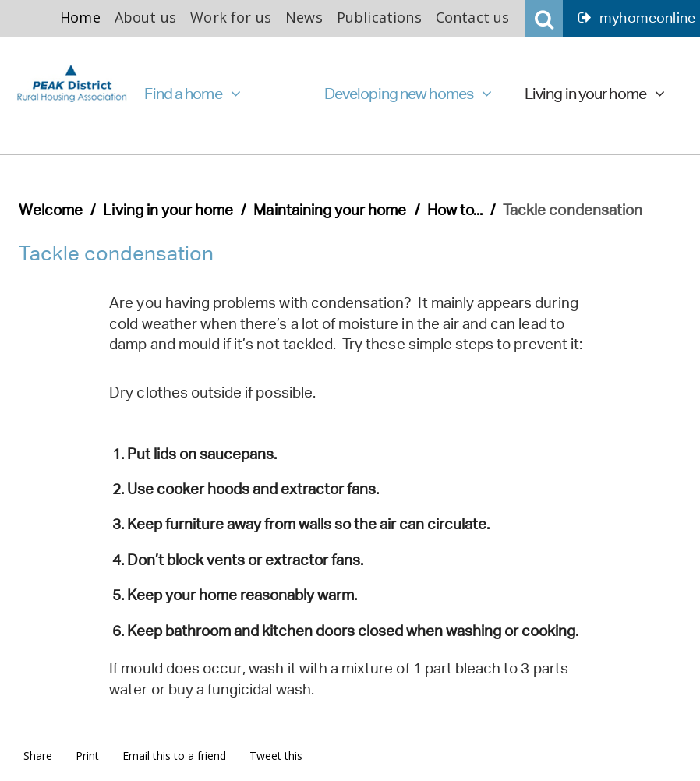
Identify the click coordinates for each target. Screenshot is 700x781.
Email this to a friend (174, 756)
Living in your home (594, 94)
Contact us (473, 17)
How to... (455, 210)
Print (87, 756)
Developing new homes (408, 94)
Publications (379, 17)
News (304, 17)
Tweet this (276, 756)
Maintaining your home (330, 210)
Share (38, 756)
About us (145, 17)
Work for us (231, 17)
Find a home (192, 94)
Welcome (51, 210)
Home (80, 17)
